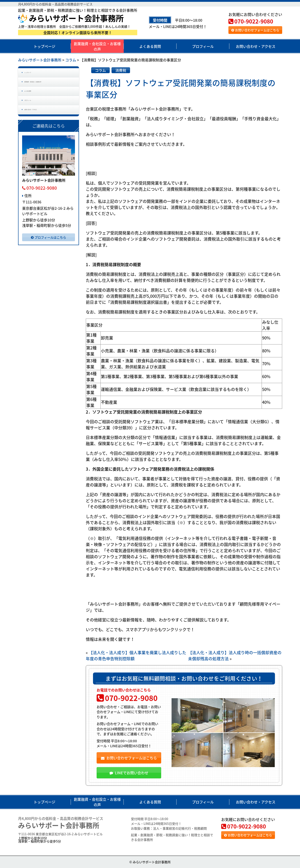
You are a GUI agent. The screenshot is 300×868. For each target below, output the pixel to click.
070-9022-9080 (251, 21)
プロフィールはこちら (49, 262)
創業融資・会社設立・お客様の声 (97, 46)
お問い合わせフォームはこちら (255, 30)
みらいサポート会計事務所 (71, 18)
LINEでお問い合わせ (129, 773)
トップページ (44, 46)
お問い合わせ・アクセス (256, 46)
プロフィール (203, 46)
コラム (100, 70)
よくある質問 (150, 46)
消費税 (121, 70)
